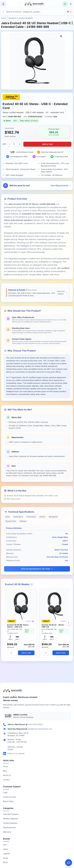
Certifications (18, 517)
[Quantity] (12, 653)
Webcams (7, 832)
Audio (8, 517)
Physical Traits (11, 521)
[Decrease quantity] (10, 144)
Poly (5, 845)
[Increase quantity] (20, 144)
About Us (7, 775)
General (42, 517)
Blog (5, 771)
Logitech (7, 854)
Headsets (12, 18)
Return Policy (8, 801)
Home (3, 18)
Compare (30, 621)
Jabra (5, 849)
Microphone (53, 517)
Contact (6, 780)
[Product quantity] (15, 144)
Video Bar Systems (11, 814)
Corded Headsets (26, 18)
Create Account (9, 797)
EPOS (5, 862)
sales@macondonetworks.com (40, 729)
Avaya (6, 858)
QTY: (5, 144)
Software (23, 521)
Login (5, 792)
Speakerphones (9, 827)
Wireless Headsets (11, 819)
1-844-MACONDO (35, 724)
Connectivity (31, 517)
